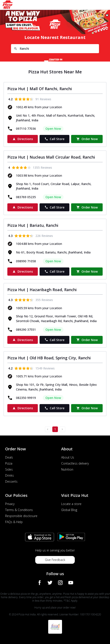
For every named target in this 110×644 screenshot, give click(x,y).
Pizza (9, 463)
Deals (9, 457)
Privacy (10, 504)
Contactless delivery (75, 463)
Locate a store (71, 504)
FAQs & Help (14, 522)
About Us (68, 457)
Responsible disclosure (21, 516)
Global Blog (69, 510)
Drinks (10, 475)
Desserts (11, 481)
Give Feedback (55, 560)
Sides (9, 469)
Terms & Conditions (19, 510)
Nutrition (67, 469)
